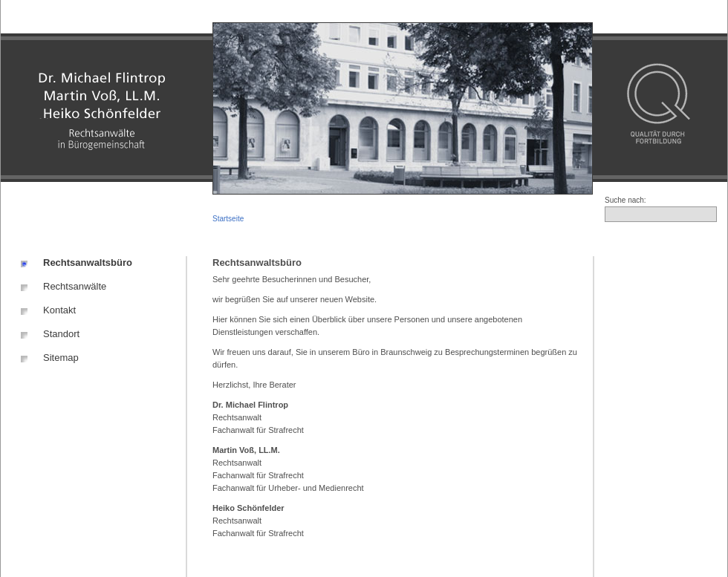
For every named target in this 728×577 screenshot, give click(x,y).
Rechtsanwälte (75, 286)
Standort (61, 334)
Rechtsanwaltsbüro (88, 263)
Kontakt (59, 310)
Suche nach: (625, 200)
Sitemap (61, 358)
